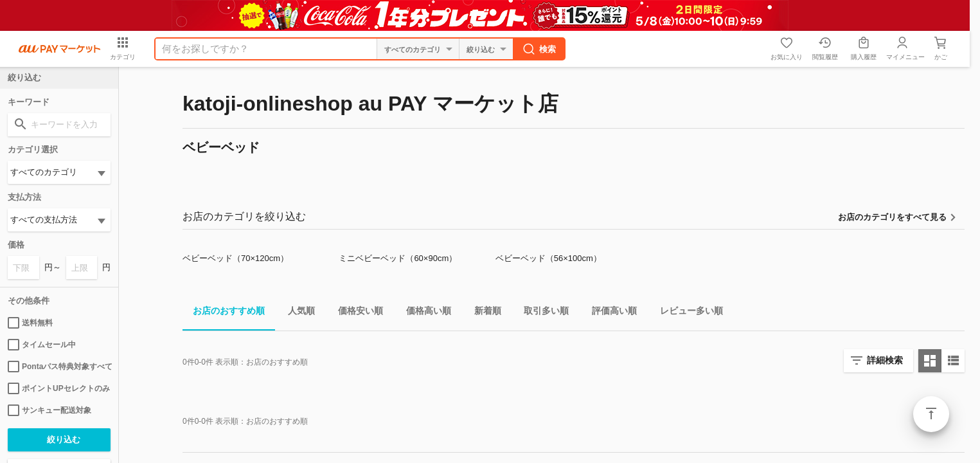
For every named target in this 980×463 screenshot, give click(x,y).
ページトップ (931, 414)
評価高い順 (609, 313)
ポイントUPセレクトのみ (59, 388)
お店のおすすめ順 (224, 313)
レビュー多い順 (686, 313)
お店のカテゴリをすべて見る (892, 217)
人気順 (296, 313)
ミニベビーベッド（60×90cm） (398, 258)
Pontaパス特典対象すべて (59, 367)
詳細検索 (885, 360)
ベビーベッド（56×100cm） (548, 258)
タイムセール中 (42, 345)
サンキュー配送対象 (49, 410)
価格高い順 (423, 313)
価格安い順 (355, 313)
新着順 (483, 313)
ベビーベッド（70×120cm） (236, 258)
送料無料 (30, 323)
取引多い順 (541, 313)
